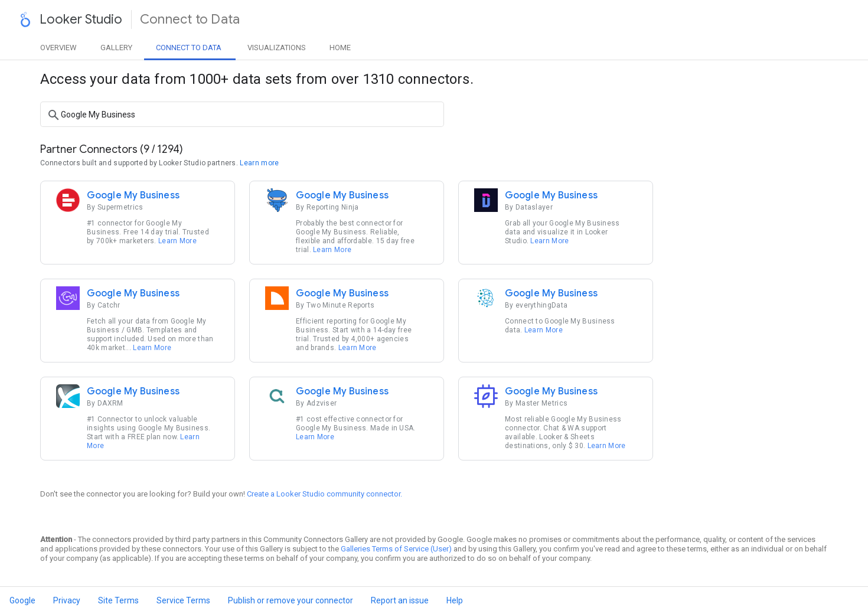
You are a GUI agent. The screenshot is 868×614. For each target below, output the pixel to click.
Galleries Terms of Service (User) (396, 549)
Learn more (259, 163)
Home (340, 48)
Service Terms (183, 600)
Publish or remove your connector (291, 600)
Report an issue (400, 600)
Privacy (67, 600)
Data (189, 48)
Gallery (116, 48)
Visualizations (277, 48)
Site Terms (118, 600)
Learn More (177, 241)
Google (22, 600)
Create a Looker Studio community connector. (324, 494)
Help (455, 600)
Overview (58, 48)
